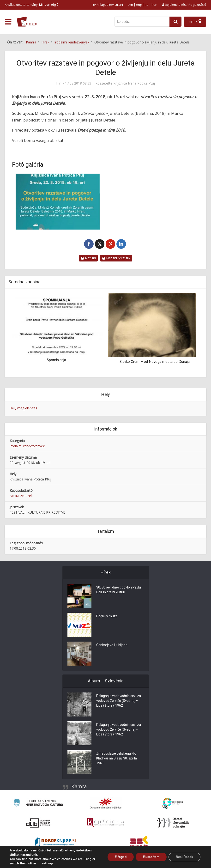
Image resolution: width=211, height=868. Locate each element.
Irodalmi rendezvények (27, 446)
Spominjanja (56, 360)
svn (130, 5)
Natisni (88, 258)
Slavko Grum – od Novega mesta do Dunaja (155, 362)
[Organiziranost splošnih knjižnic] (106, 803)
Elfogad (121, 857)
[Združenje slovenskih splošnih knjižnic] (105, 823)
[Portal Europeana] (173, 804)
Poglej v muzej (107, 616)
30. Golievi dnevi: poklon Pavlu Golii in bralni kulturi (119, 590)
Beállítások (184, 857)
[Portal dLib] (38, 823)
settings (48, 863)
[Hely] (195, 22)
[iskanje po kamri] (142, 22)
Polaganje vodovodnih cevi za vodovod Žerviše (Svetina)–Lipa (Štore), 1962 (119, 701)
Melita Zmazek (21, 496)
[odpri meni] (8, 22)
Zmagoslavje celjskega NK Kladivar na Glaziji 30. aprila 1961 (117, 759)
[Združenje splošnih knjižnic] (139, 842)
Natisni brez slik (116, 258)
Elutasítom (151, 857)
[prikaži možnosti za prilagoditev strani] (108, 5)
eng (139, 5)
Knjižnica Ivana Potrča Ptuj (134, 83)
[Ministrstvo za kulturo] (38, 804)
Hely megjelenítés (23, 408)
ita (147, 5)
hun (154, 5)
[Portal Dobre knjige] (55, 842)
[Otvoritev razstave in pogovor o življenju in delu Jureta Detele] (58, 202)
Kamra (79, 786)
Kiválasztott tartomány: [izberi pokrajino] (32, 5)
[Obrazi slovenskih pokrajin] (173, 823)
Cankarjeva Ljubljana (112, 645)
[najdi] (175, 22)
